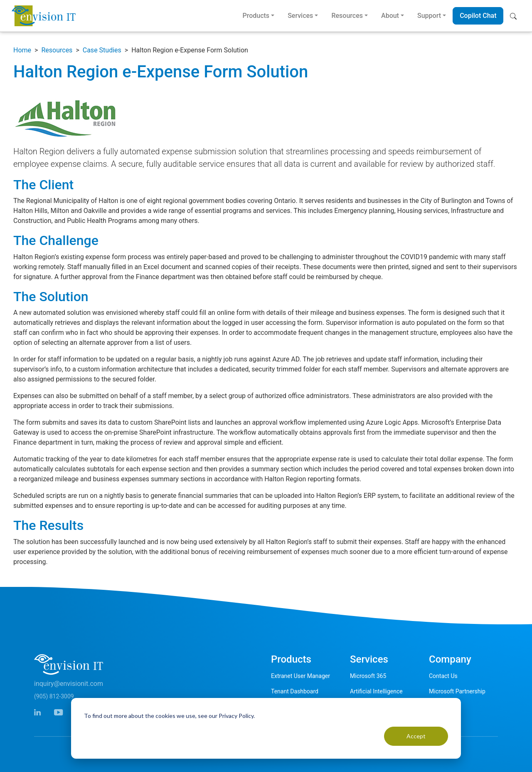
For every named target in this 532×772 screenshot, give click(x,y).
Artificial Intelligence (376, 691)
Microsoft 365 (368, 676)
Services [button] (300, 16)
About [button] (390, 16)
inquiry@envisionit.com (69, 684)
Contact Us (443, 676)
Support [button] (429, 16)
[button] (515, 16)
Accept (416, 736)
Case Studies (102, 50)
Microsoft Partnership (457, 691)
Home (22, 50)
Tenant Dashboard (295, 691)
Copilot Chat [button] (478, 16)
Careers (439, 707)
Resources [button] (347, 16)
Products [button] (256, 16)
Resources (57, 50)
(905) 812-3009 (54, 696)
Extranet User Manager (300, 676)
